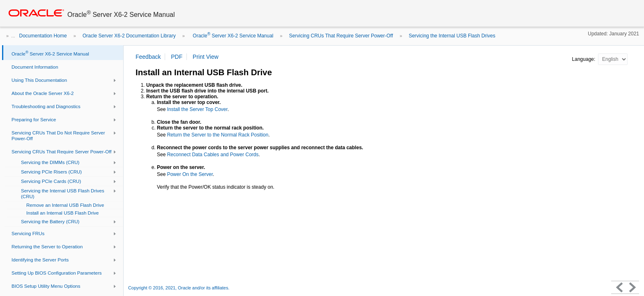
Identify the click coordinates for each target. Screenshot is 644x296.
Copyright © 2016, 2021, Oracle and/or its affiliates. (179, 288)
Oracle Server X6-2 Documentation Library (129, 36)
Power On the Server (190, 174)
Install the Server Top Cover (197, 109)
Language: (584, 59)
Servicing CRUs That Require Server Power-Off (341, 36)
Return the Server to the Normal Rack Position (218, 135)
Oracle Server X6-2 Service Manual (232, 36)
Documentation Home (43, 36)
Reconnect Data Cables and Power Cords (213, 155)
